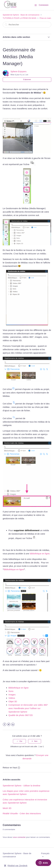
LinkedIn (13, 724)
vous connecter (19, 837)
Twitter (9, 724)
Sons (11, 691)
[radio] (19, 741)
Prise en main (45, 18)
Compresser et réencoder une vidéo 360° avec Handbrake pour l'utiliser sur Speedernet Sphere (28, 708)
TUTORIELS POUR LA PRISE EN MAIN (20, 18)
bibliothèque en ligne (40, 554)
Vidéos (12, 698)
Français (45, 853)
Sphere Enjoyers (19, 71)
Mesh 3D (7, 808)
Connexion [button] (44, 5)
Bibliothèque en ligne (14, 569)
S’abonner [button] (27, 80)
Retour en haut (11, 768)
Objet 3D (13, 701)
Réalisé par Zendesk (18, 865)
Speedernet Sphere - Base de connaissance (21, 15)
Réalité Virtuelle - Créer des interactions (22, 813)
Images (12, 695)
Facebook (5, 724)
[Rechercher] (27, 25)
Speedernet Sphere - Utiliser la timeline (22, 786)
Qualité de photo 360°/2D (21, 715)
